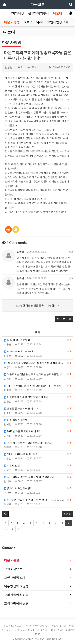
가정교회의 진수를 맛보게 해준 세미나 (37, 397)
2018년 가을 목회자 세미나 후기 (37, 431)
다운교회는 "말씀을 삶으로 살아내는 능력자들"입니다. (37, 374)
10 (6, 529)
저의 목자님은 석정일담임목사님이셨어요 (37, 443)
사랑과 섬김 (37, 466)
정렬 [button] (67, 514)
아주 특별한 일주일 (37, 420)
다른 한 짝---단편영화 (37, 340)
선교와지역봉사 (38, 13)
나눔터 (57, 13)
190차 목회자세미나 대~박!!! (37, 454)
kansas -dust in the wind (37, 352)
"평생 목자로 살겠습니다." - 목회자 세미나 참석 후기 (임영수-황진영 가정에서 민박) (38, 363)
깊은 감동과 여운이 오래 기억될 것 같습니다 (37, 477)
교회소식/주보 (33, 22)
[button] (58, 319)
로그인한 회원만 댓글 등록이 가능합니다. (37, 305)
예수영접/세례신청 (16, 586)
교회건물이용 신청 (16, 595)
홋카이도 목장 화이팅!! (37, 488)
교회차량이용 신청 (16, 603)
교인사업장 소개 (58, 22)
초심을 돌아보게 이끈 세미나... (37, 409)
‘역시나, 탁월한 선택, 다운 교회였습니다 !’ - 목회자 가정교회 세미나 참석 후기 (38, 386)
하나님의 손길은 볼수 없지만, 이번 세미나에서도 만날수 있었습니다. (38, 500)
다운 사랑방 (12, 22)
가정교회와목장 (13, 13)
